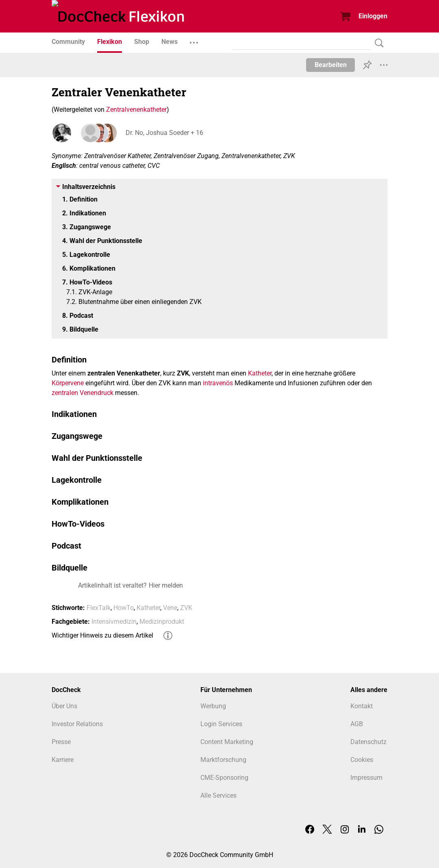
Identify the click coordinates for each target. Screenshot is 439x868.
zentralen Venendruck (83, 393)
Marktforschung (223, 760)
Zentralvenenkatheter (136, 110)
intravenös (218, 383)
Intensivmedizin (114, 622)
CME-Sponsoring (224, 778)
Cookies (362, 760)
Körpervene (68, 383)
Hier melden (166, 585)
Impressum (366, 778)
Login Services (221, 724)
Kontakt (362, 706)
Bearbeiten (331, 65)
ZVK (186, 608)
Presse (61, 742)
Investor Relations (77, 724)
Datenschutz (368, 742)
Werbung (213, 706)
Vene (170, 608)
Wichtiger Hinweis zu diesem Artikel (102, 635)
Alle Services (218, 795)
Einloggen (373, 16)
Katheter (260, 373)
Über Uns (64, 706)
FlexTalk (99, 608)
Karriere (63, 760)
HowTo (124, 608)
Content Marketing (227, 742)
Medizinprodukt (162, 622)
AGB (357, 724)
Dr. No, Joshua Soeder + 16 (164, 133)
